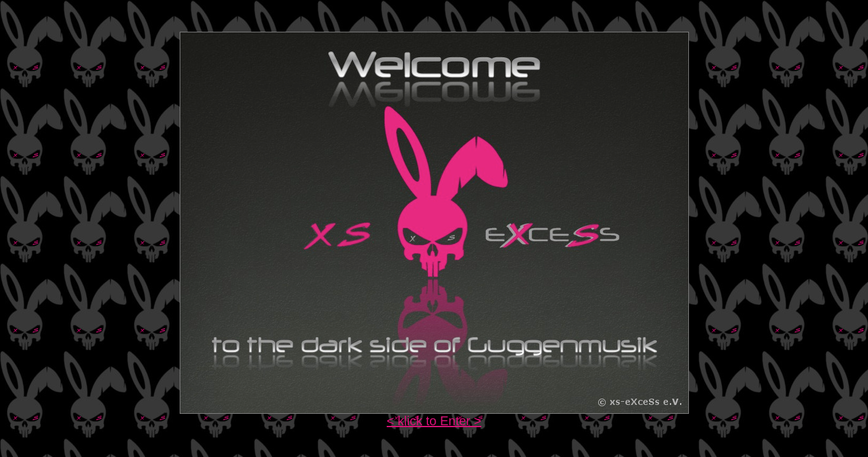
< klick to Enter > (434, 421)
